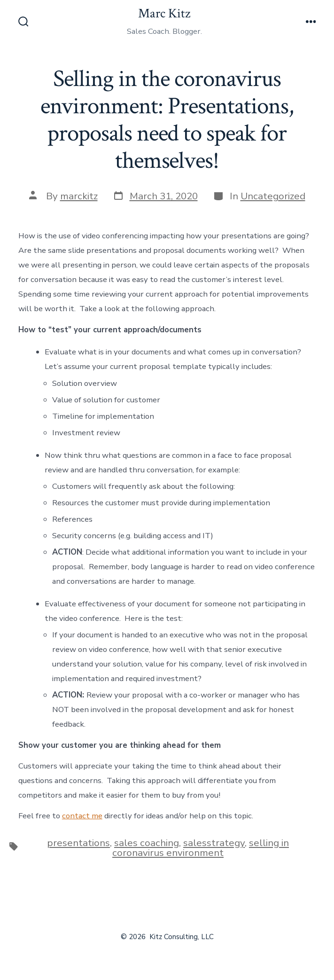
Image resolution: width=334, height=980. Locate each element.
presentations (78, 843)
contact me (82, 816)
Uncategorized (273, 196)
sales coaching (147, 843)
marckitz (79, 196)
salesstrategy (214, 843)
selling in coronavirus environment (201, 848)
